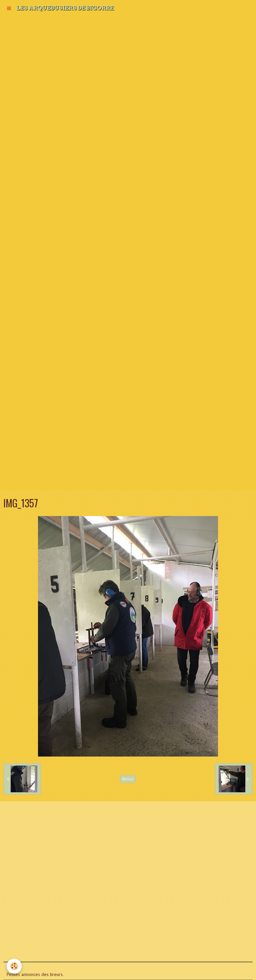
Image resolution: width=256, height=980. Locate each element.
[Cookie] (14, 966)
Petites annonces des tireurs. (35, 974)
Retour (128, 779)
